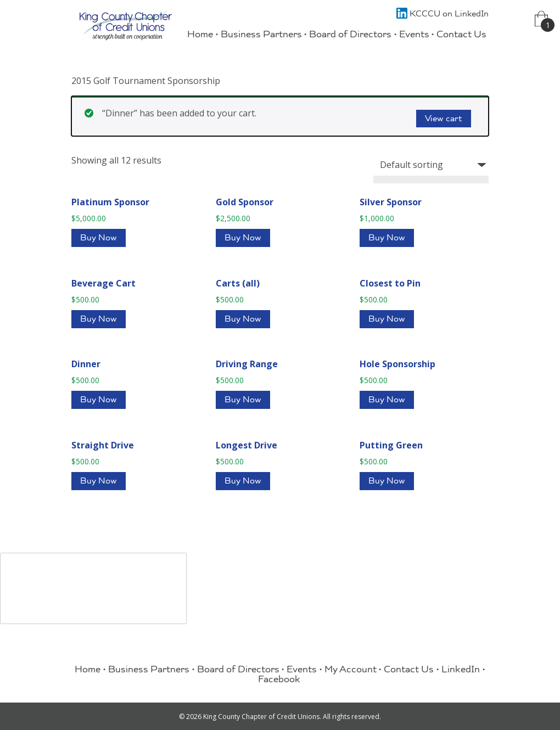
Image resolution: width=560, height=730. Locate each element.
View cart (444, 120)
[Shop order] (431, 165)
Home (200, 35)
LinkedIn (461, 670)
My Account (351, 670)
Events (414, 35)
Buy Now (99, 239)
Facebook (279, 680)
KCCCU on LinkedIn (443, 15)
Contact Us (461, 35)
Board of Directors (350, 35)
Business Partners (261, 35)
